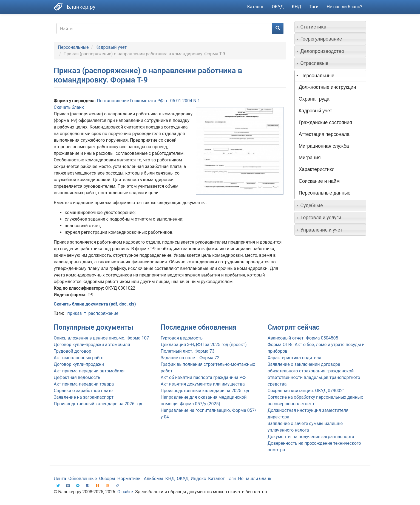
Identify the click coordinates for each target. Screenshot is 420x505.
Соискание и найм (319, 181)
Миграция (310, 158)
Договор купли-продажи (79, 364)
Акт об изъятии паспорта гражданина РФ (203, 377)
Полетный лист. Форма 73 (188, 351)
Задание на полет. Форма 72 (190, 358)
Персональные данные (325, 193)
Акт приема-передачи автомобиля (89, 371)
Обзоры (107, 479)
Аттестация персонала (324, 134)
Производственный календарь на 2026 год (98, 404)
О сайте (125, 492)
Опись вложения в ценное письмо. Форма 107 (101, 338)
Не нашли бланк (255, 479)
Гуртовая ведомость (182, 338)
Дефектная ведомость (77, 377)
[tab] (330, 27)
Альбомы (153, 479)
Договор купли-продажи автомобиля (92, 345)
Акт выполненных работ (79, 358)
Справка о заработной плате (83, 391)
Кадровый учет (111, 47)
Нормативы (129, 479)
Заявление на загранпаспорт (84, 397)
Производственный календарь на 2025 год (205, 391)
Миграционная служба (324, 146)
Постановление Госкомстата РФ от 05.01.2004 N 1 (148, 101)
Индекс (198, 479)
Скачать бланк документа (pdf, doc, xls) (95, 304)
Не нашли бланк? (344, 7)
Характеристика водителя (294, 358)
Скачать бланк (69, 107)
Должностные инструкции (327, 87)
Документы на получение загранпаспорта (311, 437)
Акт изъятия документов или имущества (203, 384)
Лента (60, 479)
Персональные (73, 47)
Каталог (256, 7)
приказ (74, 313)
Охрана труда (314, 99)
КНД (297, 7)
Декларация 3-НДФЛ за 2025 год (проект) (204, 345)
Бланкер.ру (81, 7)
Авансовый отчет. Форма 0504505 (303, 338)
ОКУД (278, 7)
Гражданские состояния (325, 122)
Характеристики (317, 169)
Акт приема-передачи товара (84, 384)
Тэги (314, 7)
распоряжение (103, 313)
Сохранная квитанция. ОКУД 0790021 (306, 391)
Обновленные (83, 479)
